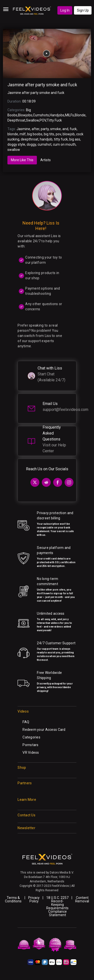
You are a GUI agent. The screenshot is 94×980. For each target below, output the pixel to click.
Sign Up (83, 10)
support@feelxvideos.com (65, 410)
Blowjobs (25, 115)
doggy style (16, 144)
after (35, 129)
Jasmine (23, 129)
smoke (56, 129)
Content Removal (82, 899)
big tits (49, 134)
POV (43, 120)
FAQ (26, 722)
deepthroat (30, 139)
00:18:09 (29, 101)
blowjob (69, 134)
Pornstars (31, 745)
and (65, 129)
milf (23, 134)
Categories (31, 737)
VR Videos (31, 752)
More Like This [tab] (22, 160)
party (45, 129)
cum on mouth (64, 144)
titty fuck (61, 139)
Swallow (32, 120)
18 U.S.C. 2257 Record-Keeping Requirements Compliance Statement (57, 906)
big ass (75, 139)
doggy (31, 144)
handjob (46, 139)
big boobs (35, 134)
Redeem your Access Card (44, 730)
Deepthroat (16, 120)
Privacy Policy (34, 899)
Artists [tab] (46, 160)
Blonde (80, 115)
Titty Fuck (54, 120)
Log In (65, 10)
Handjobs (57, 115)
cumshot (45, 144)
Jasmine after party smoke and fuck (42, 85)
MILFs (70, 115)
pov (58, 134)
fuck (73, 129)
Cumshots (41, 115)
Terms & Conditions (13, 899)
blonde (13, 134)
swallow (14, 150)
